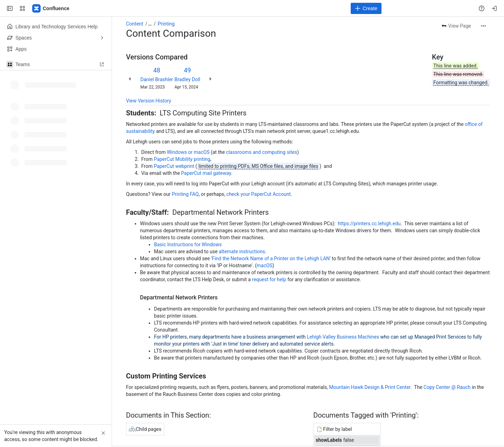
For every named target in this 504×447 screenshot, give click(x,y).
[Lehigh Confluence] (51, 8)
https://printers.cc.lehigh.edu (369, 223)
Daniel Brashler (157, 79)
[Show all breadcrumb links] (150, 24)
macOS (264, 265)
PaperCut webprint (174, 166)
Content (135, 24)
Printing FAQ (185, 194)
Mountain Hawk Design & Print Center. (370, 387)
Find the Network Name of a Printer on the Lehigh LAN (271, 258)
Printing (166, 24)
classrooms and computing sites (262, 152)
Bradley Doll (188, 79)
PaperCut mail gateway (206, 173)
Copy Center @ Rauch (447, 387)
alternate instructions (242, 251)
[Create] (366, 8)
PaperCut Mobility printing (182, 159)
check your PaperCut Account (259, 194)
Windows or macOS (188, 152)
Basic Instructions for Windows (188, 244)
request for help (269, 279)
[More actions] (483, 26)
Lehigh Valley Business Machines (343, 337)
